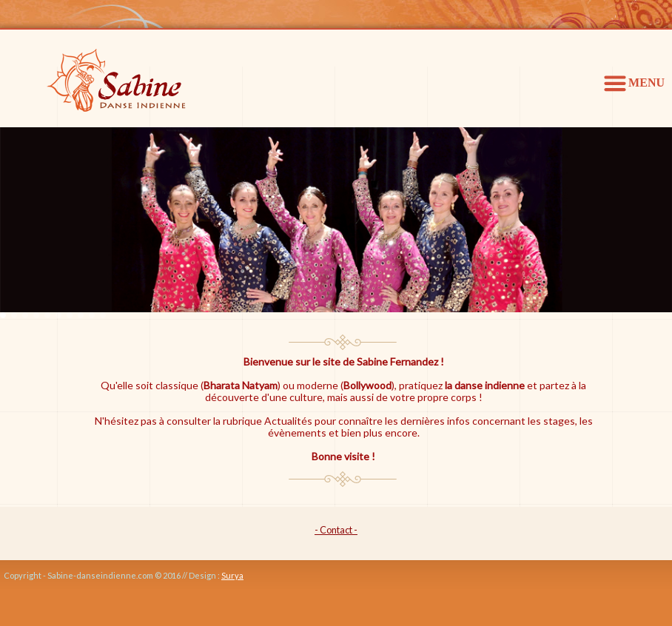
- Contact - (336, 530)
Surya (232, 575)
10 (103, 315)
